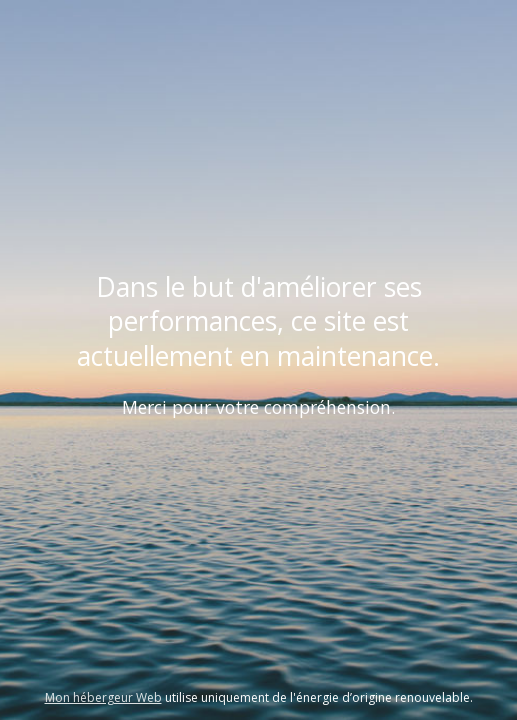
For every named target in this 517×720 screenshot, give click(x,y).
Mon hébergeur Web (103, 697)
